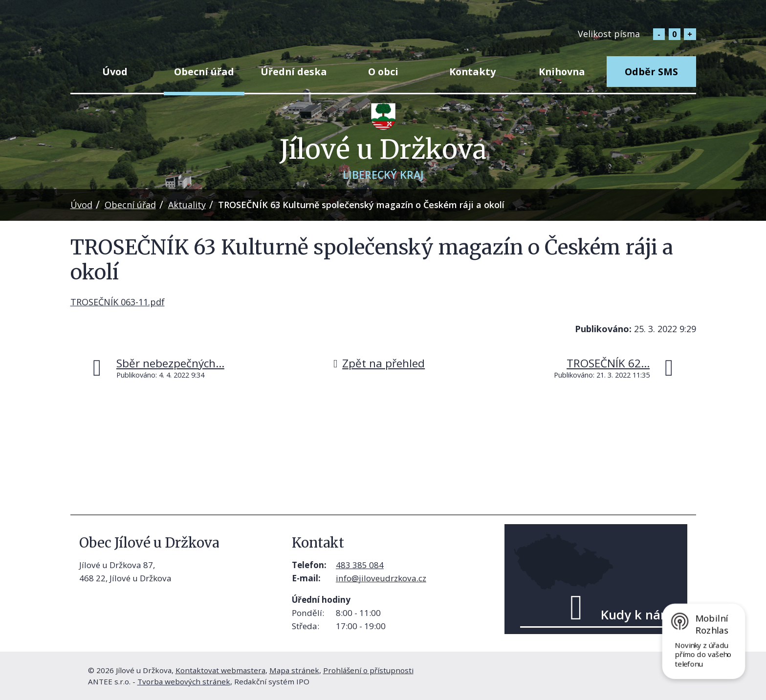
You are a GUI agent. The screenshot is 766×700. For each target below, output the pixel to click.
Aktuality (187, 205)
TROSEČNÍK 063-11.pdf (118, 302)
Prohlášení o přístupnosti (368, 670)
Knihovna (562, 72)
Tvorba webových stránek (184, 681)
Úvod (115, 72)
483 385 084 (360, 565)
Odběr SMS (651, 72)
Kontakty (472, 72)
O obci (383, 72)
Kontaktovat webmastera (220, 670)
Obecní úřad (204, 72)
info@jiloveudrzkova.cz (381, 578)
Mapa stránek (294, 670)
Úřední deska (294, 72)
